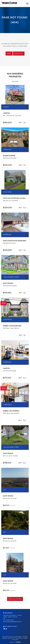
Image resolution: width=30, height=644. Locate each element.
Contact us (19, 54)
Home (9, 54)
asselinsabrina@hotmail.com (14, 622)
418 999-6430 (10, 620)
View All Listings (15, 599)
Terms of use (19, 639)
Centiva (18, 642)
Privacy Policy (12, 639)
